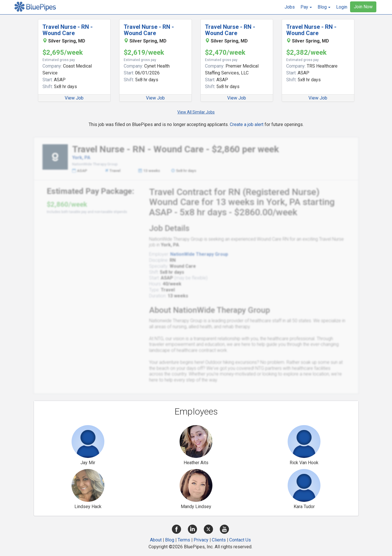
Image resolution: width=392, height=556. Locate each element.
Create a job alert (247, 124)
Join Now (363, 7)
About (156, 540)
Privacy (201, 540)
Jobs (290, 7)
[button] (306, 7)
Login (342, 7)
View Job (74, 98)
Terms (184, 540)
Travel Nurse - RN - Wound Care (68, 30)
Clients (219, 540)
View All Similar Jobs (196, 112)
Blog (170, 540)
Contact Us (240, 540)
